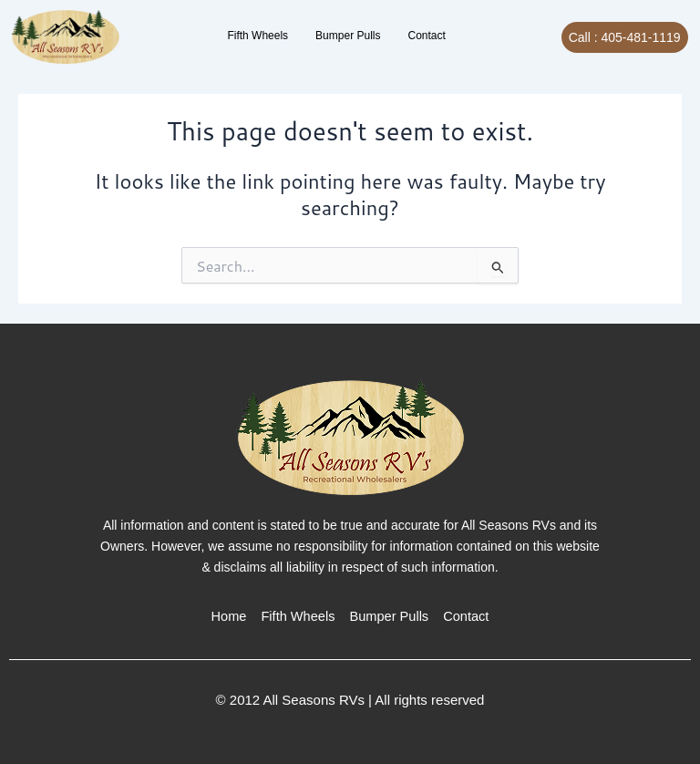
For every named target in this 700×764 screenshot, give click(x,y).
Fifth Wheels (257, 36)
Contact (426, 36)
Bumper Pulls (348, 36)
